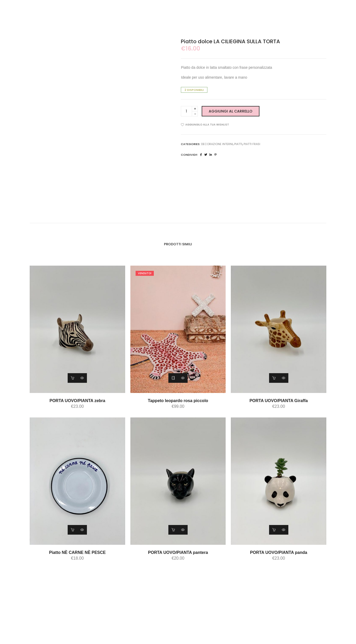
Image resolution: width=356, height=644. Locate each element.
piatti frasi (252, 144)
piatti (238, 144)
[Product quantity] (189, 111)
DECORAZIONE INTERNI (217, 144)
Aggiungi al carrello (231, 111)
